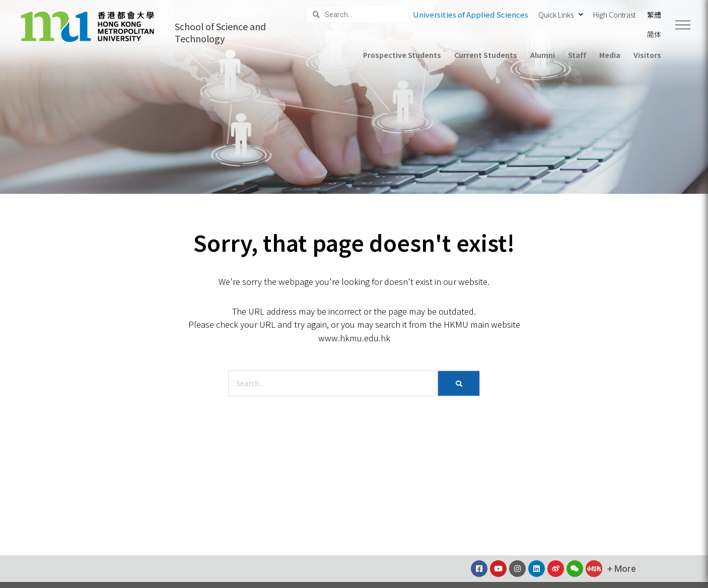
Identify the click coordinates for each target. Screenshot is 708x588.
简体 (654, 34)
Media (610, 55)
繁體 (654, 15)
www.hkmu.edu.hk (354, 338)
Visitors (647, 55)
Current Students (485, 55)
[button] (683, 25)
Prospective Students (402, 55)
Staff (577, 55)
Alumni (543, 55)
